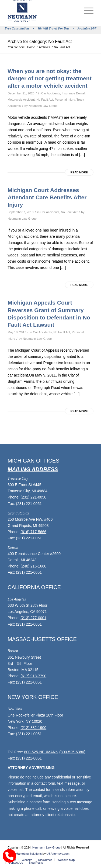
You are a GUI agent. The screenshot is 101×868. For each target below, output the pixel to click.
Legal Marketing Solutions (25, 854)
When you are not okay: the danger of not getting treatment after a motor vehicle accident (50, 78)
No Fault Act (45, 100)
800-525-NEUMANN (41, 752)
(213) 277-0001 (33, 618)
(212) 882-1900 (33, 728)
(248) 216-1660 (33, 566)
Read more (79, 172)
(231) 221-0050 (33, 497)
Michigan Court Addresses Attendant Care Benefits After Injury (47, 197)
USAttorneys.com (58, 854)
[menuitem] (86, 11)
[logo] (42, 11)
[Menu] (86, 11)
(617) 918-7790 (33, 676)
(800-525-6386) (72, 752)
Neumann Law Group (43, 106)
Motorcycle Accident (21, 100)
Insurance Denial (73, 93)
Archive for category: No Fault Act (40, 42)
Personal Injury (65, 100)
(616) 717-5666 (33, 532)
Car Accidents (51, 93)
